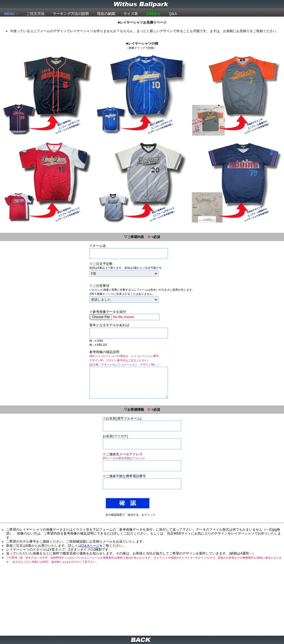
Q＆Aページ (90, 546)
